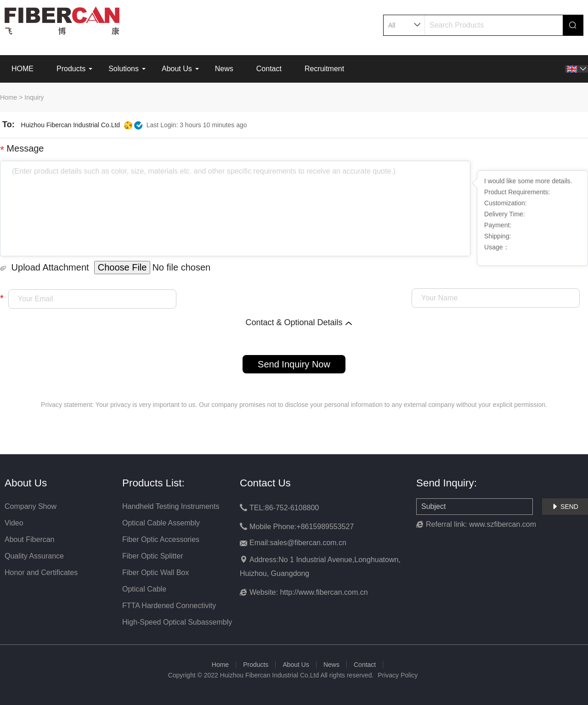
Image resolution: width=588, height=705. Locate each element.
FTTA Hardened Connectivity (169, 606)
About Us (177, 69)
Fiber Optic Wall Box (155, 572)
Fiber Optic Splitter (153, 556)
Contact (269, 69)
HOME (23, 69)
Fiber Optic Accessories (161, 539)
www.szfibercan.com (503, 524)
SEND (565, 507)
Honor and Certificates (41, 572)
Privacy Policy (398, 675)
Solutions (124, 69)
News (224, 69)
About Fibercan (30, 539)
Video (14, 523)
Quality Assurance (34, 556)
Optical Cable (144, 589)
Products (71, 69)
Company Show (31, 506)
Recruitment (324, 69)
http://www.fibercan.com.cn (324, 592)
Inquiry (34, 97)
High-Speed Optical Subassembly (177, 622)
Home (8, 97)
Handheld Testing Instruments (171, 506)
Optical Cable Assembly (161, 523)
